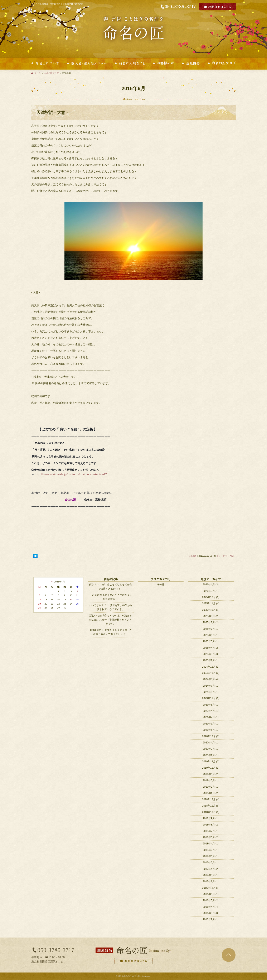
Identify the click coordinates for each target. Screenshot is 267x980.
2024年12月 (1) (211, 667)
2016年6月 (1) (211, 894)
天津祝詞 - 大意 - (52, 112)
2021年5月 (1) (211, 730)
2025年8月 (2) (211, 622)
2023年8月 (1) (211, 705)
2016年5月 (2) (211, 900)
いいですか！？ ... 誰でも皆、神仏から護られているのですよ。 (111, 607)
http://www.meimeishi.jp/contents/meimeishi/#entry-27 (71, 474)
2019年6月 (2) (211, 774)
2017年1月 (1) (211, 882)
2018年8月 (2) (211, 825)
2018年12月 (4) (211, 799)
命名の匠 (193, 556)
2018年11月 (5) (211, 806)
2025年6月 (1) (211, 635)
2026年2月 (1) (211, 591)
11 (77, 595)
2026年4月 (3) (211, 585)
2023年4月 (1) (211, 711)
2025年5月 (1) (211, 641)
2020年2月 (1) (211, 749)
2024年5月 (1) (211, 692)
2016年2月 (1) (211, 919)
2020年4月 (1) (211, 743)
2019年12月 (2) (211, 762)
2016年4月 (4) (211, 907)
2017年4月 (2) (211, 869)
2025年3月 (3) (211, 654)
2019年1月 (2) (211, 793)
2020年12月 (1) (211, 736)
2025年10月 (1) (211, 610)
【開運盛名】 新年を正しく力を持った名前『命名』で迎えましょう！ (110, 632)
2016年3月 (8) (211, 913)
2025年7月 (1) (211, 629)
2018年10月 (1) (211, 812)
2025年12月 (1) (211, 597)
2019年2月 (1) (211, 787)
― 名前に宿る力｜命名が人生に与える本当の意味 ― (110, 597)
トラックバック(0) (225, 556)
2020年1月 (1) (211, 755)
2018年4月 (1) (211, 844)
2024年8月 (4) (211, 679)
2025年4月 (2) (211, 648)
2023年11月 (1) (211, 698)
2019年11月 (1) (211, 768)
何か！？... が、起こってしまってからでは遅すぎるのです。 (110, 587)
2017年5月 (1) (211, 863)
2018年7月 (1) (211, 831)
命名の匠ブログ (51, 73)
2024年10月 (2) (211, 673)
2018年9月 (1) (211, 818)
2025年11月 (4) (211, 603)
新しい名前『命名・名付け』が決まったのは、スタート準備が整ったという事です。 (111, 620)
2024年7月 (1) (211, 686)
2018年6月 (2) (211, 837)
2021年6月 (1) (211, 724)
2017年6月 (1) (211, 856)
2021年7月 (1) (211, 717)
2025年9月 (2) (211, 616)
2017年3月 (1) (211, 875)
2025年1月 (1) (211, 660)
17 (71, 600)
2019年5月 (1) (211, 781)
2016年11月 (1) (211, 888)
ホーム (38, 73)
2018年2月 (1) (211, 850)
